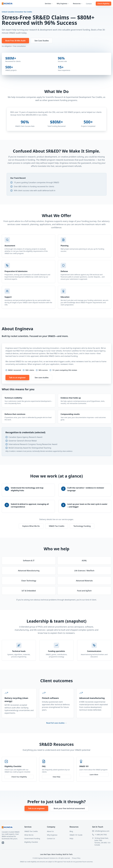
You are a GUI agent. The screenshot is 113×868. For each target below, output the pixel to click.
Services (49, 4)
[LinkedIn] (3, 843)
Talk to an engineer (17, 378)
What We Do (29, 835)
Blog (71, 831)
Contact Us (51, 838)
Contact (89, 4)
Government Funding (32, 838)
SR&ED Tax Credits (57, 526)
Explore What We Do (31, 526)
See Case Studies (42, 41)
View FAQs (56, 777)
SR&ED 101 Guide (76, 835)
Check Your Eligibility (19, 777)
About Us (50, 831)
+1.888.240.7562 (101, 835)
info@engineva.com (102, 831)
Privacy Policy (76, 858)
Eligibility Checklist (31, 842)
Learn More (94, 775)
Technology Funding (82, 526)
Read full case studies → (56, 723)
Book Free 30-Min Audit (15, 41)
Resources (78, 4)
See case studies (42, 378)
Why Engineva (63, 4)
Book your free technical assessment (69, 808)
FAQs (71, 838)
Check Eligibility (103, 4)
